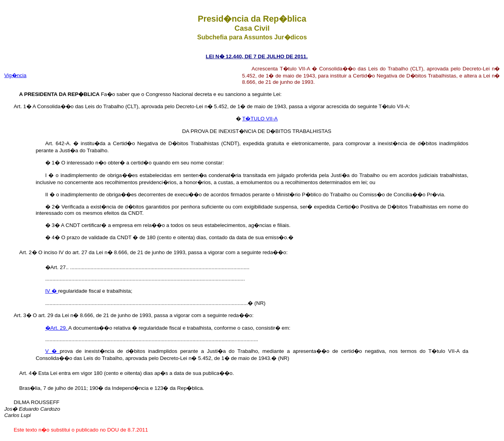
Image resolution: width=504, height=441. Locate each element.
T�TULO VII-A (260, 119)
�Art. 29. (57, 328)
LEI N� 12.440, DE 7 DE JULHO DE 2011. (257, 56)
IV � (52, 291)
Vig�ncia (15, 75)
